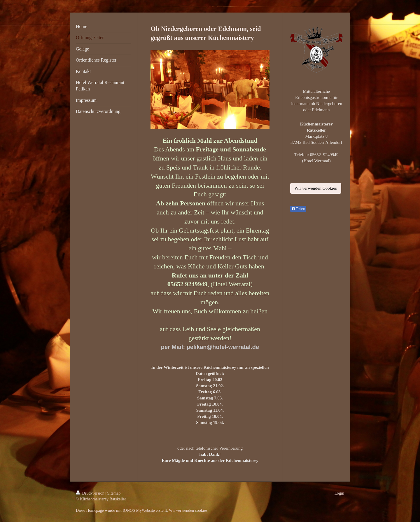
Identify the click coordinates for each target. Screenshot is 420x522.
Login (339, 493)
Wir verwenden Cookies (316, 188)
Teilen (298, 209)
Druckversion (91, 493)
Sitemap (114, 493)
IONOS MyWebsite (139, 510)
